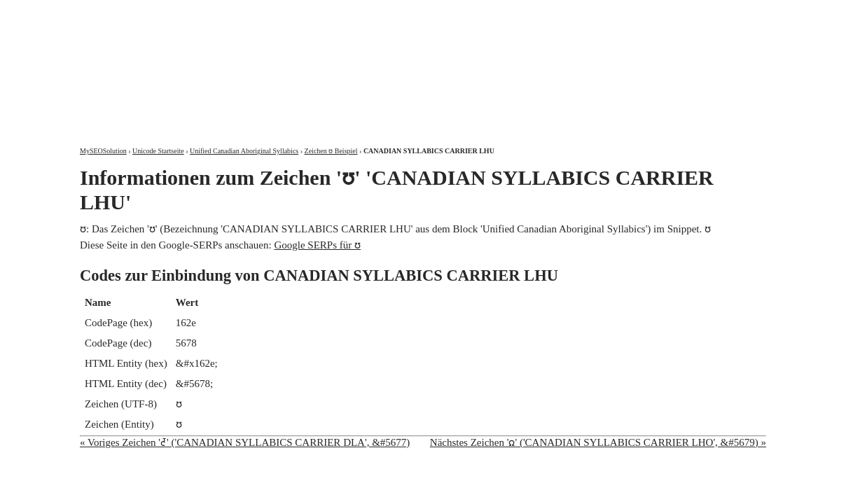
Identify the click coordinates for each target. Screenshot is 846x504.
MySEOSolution (103, 151)
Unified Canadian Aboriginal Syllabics (244, 151)
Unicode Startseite (158, 151)
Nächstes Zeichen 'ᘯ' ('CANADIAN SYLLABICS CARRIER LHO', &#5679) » (598, 442)
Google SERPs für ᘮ (317, 245)
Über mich (587, 12)
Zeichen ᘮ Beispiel (331, 151)
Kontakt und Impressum (694, 12)
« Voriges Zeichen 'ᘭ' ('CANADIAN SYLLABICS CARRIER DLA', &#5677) (245, 442)
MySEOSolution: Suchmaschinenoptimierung (244, 63)
